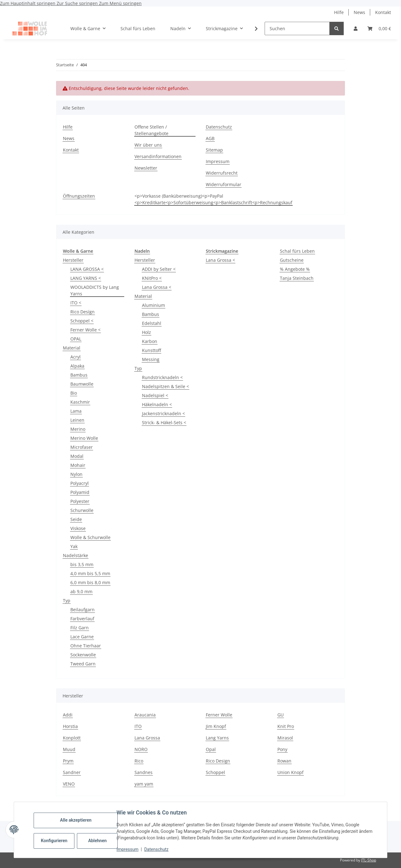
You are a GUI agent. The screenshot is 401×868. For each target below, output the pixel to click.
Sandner (72, 772)
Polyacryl (80, 483)
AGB (210, 138)
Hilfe (339, 12)
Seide (76, 519)
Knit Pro (286, 726)
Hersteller (73, 260)
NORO (141, 749)
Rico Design (218, 761)
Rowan (284, 761)
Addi (68, 715)
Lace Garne (82, 637)
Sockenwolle (83, 655)
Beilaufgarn (83, 610)
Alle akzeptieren (77, 820)
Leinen (77, 420)
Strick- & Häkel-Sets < (164, 422)
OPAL (76, 339)
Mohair (78, 465)
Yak (74, 546)
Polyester (80, 501)
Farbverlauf (82, 619)
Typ (67, 601)
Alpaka (77, 366)
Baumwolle (82, 384)
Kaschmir (80, 402)
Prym (68, 761)
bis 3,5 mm (82, 564)
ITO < (76, 303)
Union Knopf (290, 772)
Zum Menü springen (120, 3)
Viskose (78, 528)
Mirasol (285, 738)
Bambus (79, 375)
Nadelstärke (75, 555)
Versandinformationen (158, 156)
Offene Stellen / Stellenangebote (151, 130)
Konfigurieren (56, 841)
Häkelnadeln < (157, 404)
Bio (74, 393)
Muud (69, 749)
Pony (282, 749)
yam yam (144, 784)
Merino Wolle (84, 438)
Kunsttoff (151, 350)
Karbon (150, 341)
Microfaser (82, 447)
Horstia (70, 726)
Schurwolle (82, 510)
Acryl (75, 357)
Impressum (129, 849)
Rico (139, 761)
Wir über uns (148, 145)
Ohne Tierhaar (86, 646)
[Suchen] (297, 28)
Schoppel (215, 772)
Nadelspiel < (155, 395)
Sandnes (144, 772)
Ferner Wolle (219, 715)
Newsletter (146, 168)
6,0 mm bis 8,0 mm (90, 582)
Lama (76, 411)
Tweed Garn (83, 664)
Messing (151, 359)
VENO (69, 784)
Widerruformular (224, 184)
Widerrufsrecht (222, 173)
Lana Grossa (147, 738)
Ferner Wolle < (85, 330)
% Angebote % (295, 269)
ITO (138, 726)
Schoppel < (82, 321)
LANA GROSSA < (87, 269)
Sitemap (214, 150)
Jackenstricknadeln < (163, 413)
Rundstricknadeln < (162, 377)
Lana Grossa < (157, 287)
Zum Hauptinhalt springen (28, 3)
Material (72, 348)
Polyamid (80, 492)
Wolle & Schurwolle (90, 537)
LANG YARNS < (86, 278)
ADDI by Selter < (159, 269)
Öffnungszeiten (79, 196)
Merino (78, 429)
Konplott (72, 738)
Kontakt (383, 12)
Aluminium (153, 305)
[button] (356, 28)
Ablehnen (99, 841)
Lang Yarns (217, 738)
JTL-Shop (369, 860)
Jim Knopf (216, 726)
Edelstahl (152, 323)
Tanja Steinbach (297, 278)
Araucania (145, 715)
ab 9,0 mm (81, 591)
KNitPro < (152, 278)
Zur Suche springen (78, 3)
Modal (77, 456)
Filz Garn (80, 628)
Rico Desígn (83, 312)
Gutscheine (292, 260)
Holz (146, 332)
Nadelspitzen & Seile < (165, 386)
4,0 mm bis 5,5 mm (90, 573)
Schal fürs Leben (297, 251)
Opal (211, 749)
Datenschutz (158, 849)
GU (281, 715)
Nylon (76, 474)
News (359, 12)
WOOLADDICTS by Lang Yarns (95, 290)
